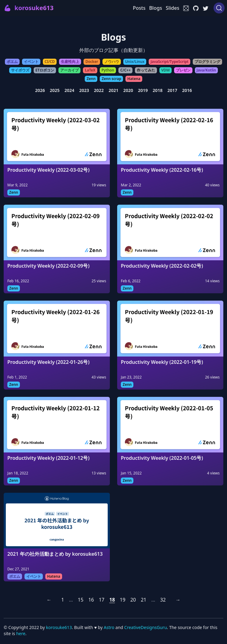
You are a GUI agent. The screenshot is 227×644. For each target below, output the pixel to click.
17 (102, 600)
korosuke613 (59, 627)
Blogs (155, 8)
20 (133, 600)
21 (143, 600)
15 (80, 600)
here (21, 633)
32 (163, 600)
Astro (110, 627)
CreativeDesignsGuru (145, 627)
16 (91, 600)
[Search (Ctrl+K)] (219, 8)
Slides (173, 8)
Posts (139, 8)
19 (123, 600)
